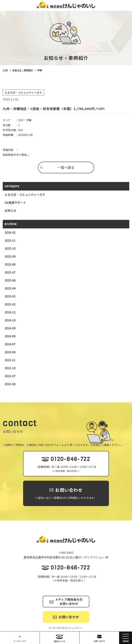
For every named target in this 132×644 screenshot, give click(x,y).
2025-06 (10, 280)
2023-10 (10, 368)
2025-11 (10, 240)
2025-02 (10, 304)
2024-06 (10, 352)
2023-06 (10, 384)
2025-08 (10, 264)
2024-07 (10, 344)
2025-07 (10, 272)
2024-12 (10, 312)
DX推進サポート (15, 202)
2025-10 (10, 248)
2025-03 (10, 296)
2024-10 (10, 320)
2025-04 (10, 288)
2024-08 (10, 336)
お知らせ (10, 210)
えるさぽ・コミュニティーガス (25, 194)
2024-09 (10, 328)
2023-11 (10, 360)
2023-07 (10, 376)
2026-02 (10, 232)
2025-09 (10, 256)
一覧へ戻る (66, 167)
